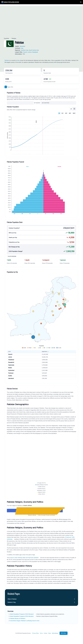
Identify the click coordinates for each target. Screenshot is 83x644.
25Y (66, 113)
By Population (37, 103)
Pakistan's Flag (12, 619)
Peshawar (11, 381)
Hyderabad (11, 378)
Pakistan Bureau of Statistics (18, 636)
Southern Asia (25, 50)
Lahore (30, 52)
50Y (70, 113)
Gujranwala (11, 373)
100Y (74, 113)
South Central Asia (34, 50)
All (59, 113)
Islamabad (22, 46)
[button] (81, 2)
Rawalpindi (11, 370)
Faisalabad (35, 52)
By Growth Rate (46, 103)
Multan (10, 376)
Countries (7, 38)
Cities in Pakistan (12, 616)
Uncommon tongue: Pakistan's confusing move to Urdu (25, 638)
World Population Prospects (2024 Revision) (22, 631)
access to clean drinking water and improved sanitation (24, 575)
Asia (22, 48)
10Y (62, 113)
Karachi (25, 52)
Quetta (10, 384)
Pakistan (7, 60)
